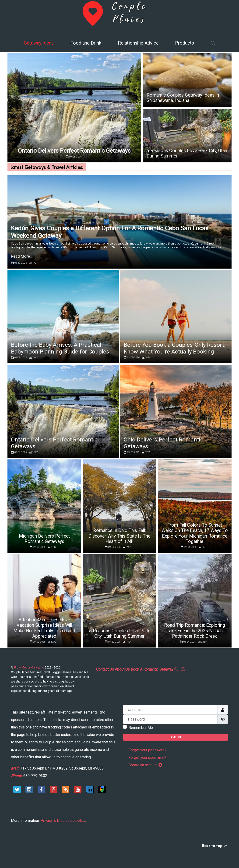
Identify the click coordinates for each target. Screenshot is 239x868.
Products (185, 43)
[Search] (177, 669)
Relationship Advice (138, 43)
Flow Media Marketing (30, 667)
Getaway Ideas (39, 43)
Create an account (145, 765)
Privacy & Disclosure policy (63, 821)
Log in (176, 737)
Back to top (215, 845)
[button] (213, 43)
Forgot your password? (148, 750)
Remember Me (141, 728)
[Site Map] (184, 669)
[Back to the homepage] (119, 13)
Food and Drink (86, 43)
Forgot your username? (147, 758)
